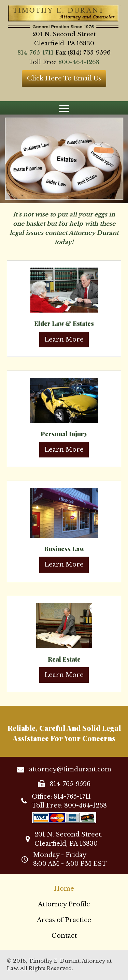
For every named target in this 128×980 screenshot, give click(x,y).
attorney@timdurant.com (70, 769)
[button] (64, 79)
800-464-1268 (79, 62)
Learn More (64, 340)
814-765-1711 (35, 53)
